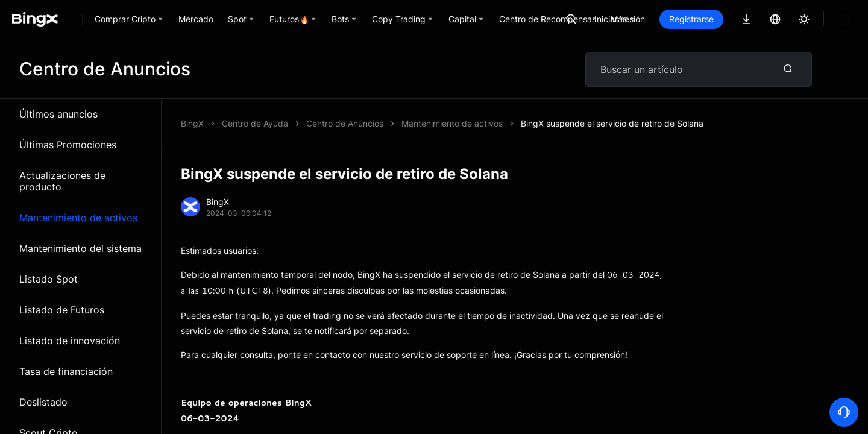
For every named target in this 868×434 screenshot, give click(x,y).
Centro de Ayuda (255, 123)
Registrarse (732, 19)
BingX (192, 123)
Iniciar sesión (661, 19)
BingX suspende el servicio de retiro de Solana (398, 123)
